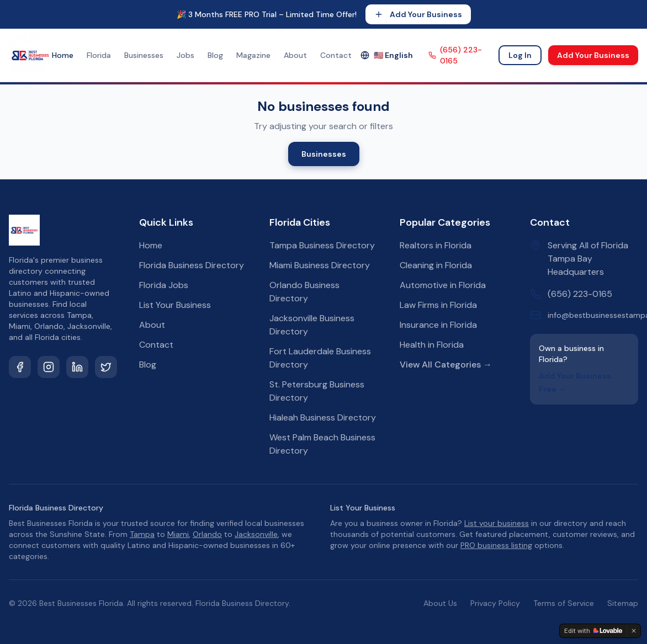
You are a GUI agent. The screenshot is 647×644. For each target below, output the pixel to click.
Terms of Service (564, 603)
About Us (440, 603)
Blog (215, 55)
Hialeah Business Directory (323, 417)
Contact (336, 55)
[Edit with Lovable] (593, 631)
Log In (520, 55)
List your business (497, 523)
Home (63, 55)
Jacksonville (256, 534)
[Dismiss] (634, 631)
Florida (99, 55)
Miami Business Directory (320, 265)
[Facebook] (20, 367)
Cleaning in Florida (436, 265)
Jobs (185, 55)
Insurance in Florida (438, 325)
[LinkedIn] (77, 367)
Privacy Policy (495, 603)
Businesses (144, 55)
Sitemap (623, 603)
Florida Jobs (164, 285)
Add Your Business (418, 14)
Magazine (253, 55)
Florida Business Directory (192, 265)
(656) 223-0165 (455, 55)
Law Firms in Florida (438, 305)
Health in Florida (432, 345)
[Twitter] (106, 367)
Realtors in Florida (436, 245)
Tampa (142, 534)
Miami (178, 534)
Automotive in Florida (443, 285)
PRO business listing (496, 545)
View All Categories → (446, 364)
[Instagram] (49, 367)
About (295, 55)
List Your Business (175, 305)
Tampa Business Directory (322, 245)
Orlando (207, 534)
